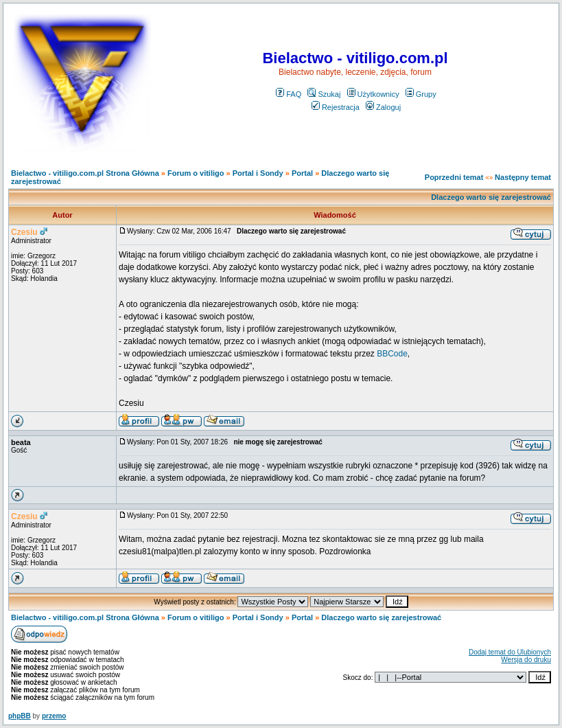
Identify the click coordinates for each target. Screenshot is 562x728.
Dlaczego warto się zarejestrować (491, 197)
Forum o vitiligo (196, 173)
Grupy (421, 94)
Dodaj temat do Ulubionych (510, 652)
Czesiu (24, 232)
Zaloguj (383, 107)
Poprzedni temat (454, 177)
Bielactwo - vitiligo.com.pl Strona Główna (85, 173)
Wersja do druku (526, 660)
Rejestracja (336, 107)
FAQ (289, 94)
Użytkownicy (373, 94)
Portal (302, 173)
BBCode (392, 354)
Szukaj (324, 94)
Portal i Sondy (258, 173)
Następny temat (523, 177)
